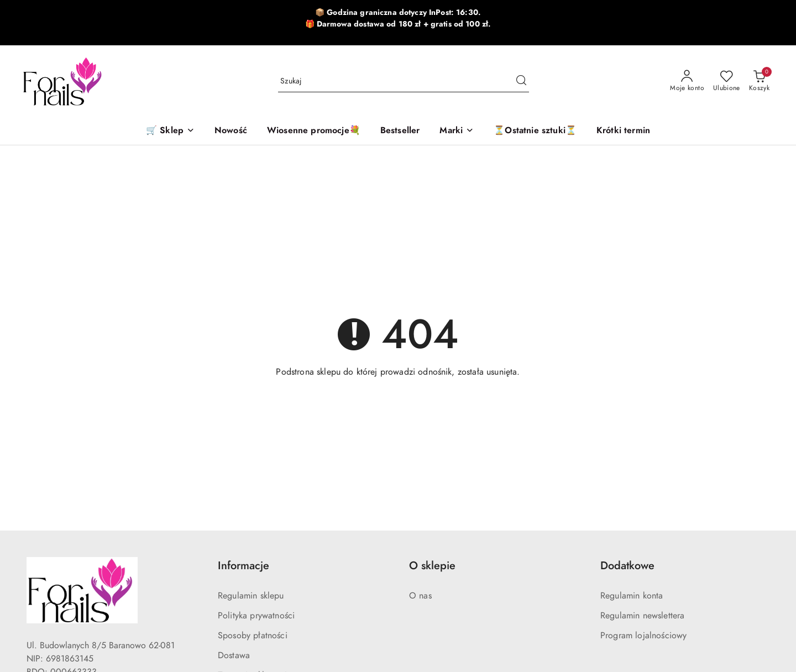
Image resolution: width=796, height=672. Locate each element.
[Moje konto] (687, 81)
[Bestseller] (400, 131)
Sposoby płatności (253, 636)
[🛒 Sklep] (170, 131)
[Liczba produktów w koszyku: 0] (759, 81)
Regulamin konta (632, 596)
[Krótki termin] (623, 131)
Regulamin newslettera (642, 616)
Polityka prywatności (256, 616)
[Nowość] (231, 131)
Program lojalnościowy (643, 636)
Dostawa (234, 655)
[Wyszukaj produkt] (404, 81)
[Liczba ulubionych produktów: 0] (727, 81)
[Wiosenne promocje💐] (314, 131)
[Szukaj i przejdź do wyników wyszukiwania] (521, 81)
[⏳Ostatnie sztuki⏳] (535, 131)
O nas (420, 596)
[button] (457, 131)
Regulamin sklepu (251, 596)
